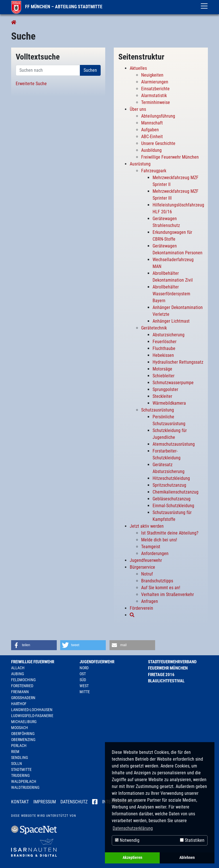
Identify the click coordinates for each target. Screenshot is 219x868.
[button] (34, 645)
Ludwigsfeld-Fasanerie (32, 716)
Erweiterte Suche (31, 84)
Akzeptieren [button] (132, 858)
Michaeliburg (24, 722)
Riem (15, 752)
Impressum (45, 802)
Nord (84, 668)
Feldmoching (23, 680)
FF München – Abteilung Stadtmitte (57, 7)
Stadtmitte (21, 769)
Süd (83, 680)
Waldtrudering (25, 787)
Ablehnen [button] (187, 858)
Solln (17, 763)
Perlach (19, 746)
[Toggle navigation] (204, 6)
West (84, 686)
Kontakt (20, 802)
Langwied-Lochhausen (32, 710)
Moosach (20, 728)
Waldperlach (24, 781)
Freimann (20, 692)
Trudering (20, 775)
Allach (18, 668)
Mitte (85, 692)
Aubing (18, 674)
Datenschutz (74, 802)
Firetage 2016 (161, 675)
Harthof (19, 704)
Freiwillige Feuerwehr (33, 662)
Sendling (20, 758)
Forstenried (22, 686)
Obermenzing (23, 740)
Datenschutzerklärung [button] (133, 828)
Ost (83, 674)
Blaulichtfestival (166, 681)
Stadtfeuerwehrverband (172, 662)
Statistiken (192, 840)
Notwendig (127, 840)
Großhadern (23, 698)
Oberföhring (23, 734)
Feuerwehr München (168, 668)
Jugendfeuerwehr (97, 662)
